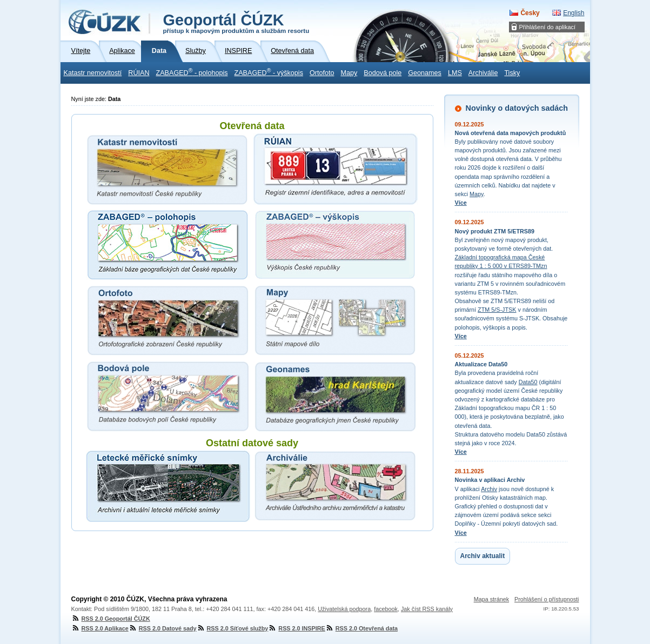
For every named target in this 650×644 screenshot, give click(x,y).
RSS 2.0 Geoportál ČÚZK (111, 619)
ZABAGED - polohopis (192, 72)
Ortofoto (322, 73)
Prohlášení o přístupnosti (547, 599)
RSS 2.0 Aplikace (100, 628)
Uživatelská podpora (344, 609)
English (574, 13)
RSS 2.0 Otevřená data (361, 628)
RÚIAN (139, 73)
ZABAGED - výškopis (269, 72)
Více (461, 203)
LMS (455, 73)
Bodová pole (383, 73)
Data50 (528, 382)
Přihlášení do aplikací (548, 27)
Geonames (425, 73)
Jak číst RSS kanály (427, 609)
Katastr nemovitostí (93, 73)
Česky (530, 13)
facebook (386, 609)
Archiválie (483, 73)
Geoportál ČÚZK (236, 23)
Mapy (349, 73)
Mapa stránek (491, 599)
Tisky (512, 73)
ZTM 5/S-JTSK (497, 310)
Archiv (489, 489)
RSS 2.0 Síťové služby (233, 628)
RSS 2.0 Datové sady (163, 628)
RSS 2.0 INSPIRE (296, 628)
